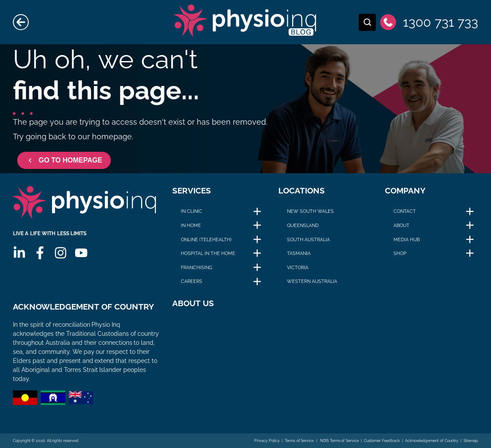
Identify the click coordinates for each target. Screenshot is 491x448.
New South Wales (310, 211)
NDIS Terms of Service (339, 441)
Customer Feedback (382, 441)
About (401, 225)
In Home (191, 225)
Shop (400, 253)
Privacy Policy (267, 441)
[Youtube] (81, 253)
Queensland (303, 225)
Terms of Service (299, 441)
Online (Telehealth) (206, 239)
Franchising (197, 267)
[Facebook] (40, 253)
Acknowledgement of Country (432, 441)
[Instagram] (61, 253)
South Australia (308, 239)
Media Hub (407, 239)
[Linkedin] (19, 253)
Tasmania (299, 253)
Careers (192, 281)
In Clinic (192, 211)
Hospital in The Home (208, 253)
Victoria (298, 267)
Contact (405, 211)
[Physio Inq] (84, 202)
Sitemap (471, 441)
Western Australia (312, 281)
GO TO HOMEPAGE (64, 160)
